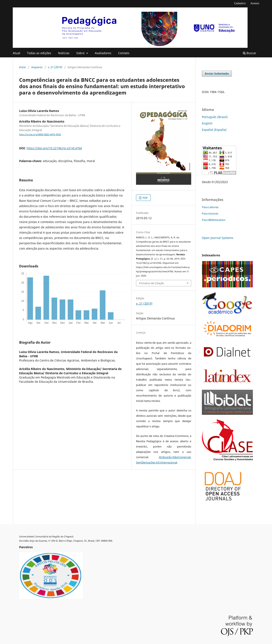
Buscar (250, 53)
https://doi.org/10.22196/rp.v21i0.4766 (54, 148)
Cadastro (240, 3)
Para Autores (210, 213)
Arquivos (37, 67)
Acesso (255, 3)
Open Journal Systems (218, 238)
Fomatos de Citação (152, 283)
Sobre (81, 53)
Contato (124, 53)
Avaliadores (103, 53)
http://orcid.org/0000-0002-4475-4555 (40, 134)
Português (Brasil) (215, 117)
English (207, 123)
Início (23, 67)
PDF (145, 198)
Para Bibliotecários (214, 220)
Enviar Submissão (217, 73)
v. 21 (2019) (55, 67)
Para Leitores (210, 207)
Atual (16, 53)
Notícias (64, 53)
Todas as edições (39, 53)
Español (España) (214, 130)
